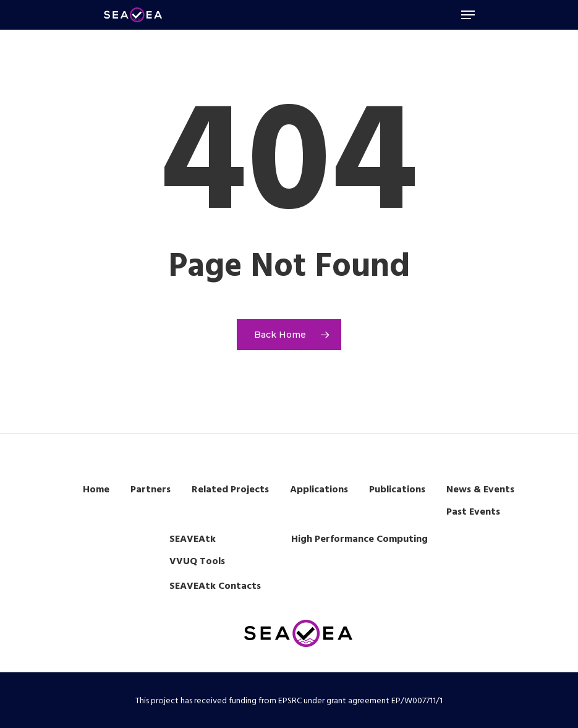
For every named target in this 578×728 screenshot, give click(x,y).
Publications (397, 490)
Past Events (473, 512)
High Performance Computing (359, 539)
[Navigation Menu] (468, 15)
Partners (151, 490)
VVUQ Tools (197, 562)
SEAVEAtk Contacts (215, 586)
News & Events (480, 490)
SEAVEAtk (193, 539)
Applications (319, 490)
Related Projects (230, 490)
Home (96, 490)
